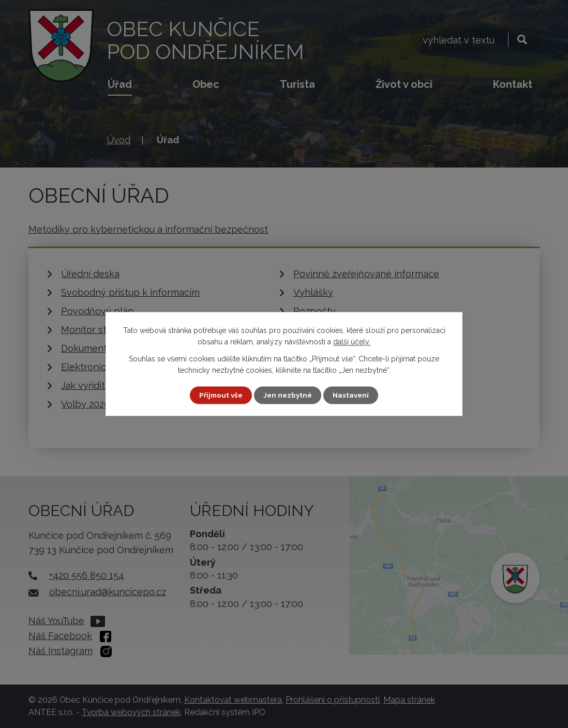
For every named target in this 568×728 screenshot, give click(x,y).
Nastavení (353, 395)
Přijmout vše (219, 395)
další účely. (352, 342)
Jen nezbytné (288, 395)
